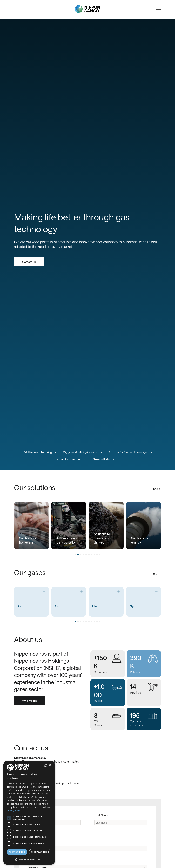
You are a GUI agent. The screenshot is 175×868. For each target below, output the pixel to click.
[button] (29, 859)
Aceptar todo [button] (17, 852)
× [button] (50, 765)
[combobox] (45, 765)
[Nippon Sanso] (87, 9)
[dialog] (29, 813)
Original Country (38, 861)
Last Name (101, 815)
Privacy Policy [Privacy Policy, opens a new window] (14, 811)
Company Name (38, 841)
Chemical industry (105, 459)
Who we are (29, 701)
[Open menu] (158, 9)
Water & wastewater (71, 459)
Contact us (29, 262)
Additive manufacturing (40, 452)
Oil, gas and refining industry (82, 452)
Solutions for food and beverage (130, 452)
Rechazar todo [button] (40, 852)
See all (157, 489)
